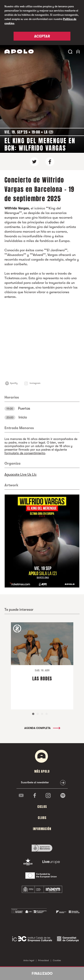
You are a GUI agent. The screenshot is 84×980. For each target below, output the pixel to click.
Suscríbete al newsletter (35, 782)
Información (42, 829)
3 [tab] (42, 714)
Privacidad (43, 960)
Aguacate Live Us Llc (20, 475)
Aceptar (42, 36)
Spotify (14, 383)
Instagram (35, 383)
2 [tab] (38, 714)
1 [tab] (33, 714)
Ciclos (42, 807)
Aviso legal (29, 960)
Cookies (57, 960)
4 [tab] (47, 714)
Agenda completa (42, 728)
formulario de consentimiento (25, 453)
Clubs (42, 818)
